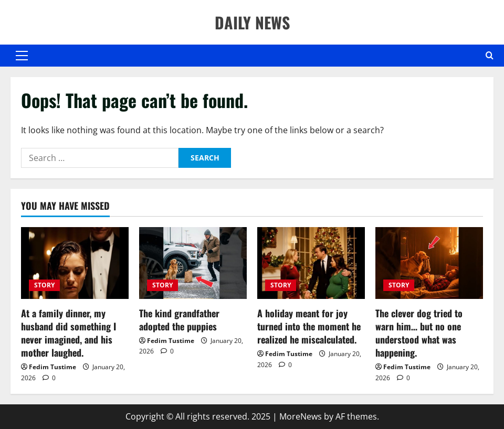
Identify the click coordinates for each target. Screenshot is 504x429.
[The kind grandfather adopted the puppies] (193, 263)
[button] (22, 56)
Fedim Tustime (52, 367)
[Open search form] (490, 56)
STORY (44, 285)
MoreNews (301, 416)
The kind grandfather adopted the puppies (179, 320)
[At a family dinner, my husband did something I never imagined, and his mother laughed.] (75, 263)
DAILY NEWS (252, 22)
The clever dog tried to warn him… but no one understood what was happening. (419, 333)
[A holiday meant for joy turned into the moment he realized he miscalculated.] (311, 263)
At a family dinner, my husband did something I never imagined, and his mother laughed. (69, 333)
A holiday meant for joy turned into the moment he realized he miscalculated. (309, 326)
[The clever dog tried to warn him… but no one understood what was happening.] (429, 263)
